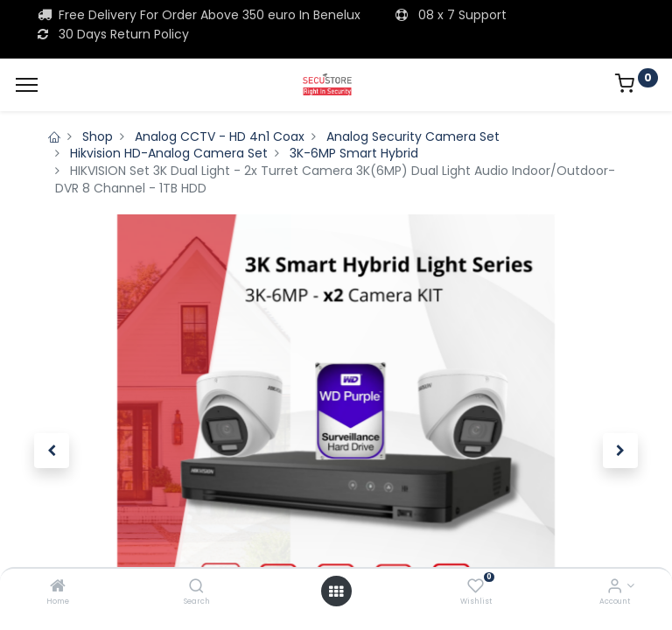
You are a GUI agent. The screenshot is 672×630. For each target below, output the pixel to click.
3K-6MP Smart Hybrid (354, 153)
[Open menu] (336, 591)
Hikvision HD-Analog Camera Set (169, 153)
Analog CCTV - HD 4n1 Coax (220, 136)
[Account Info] (615, 587)
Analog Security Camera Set (413, 136)
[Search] (196, 587)
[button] (52, 451)
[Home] (58, 587)
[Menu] (27, 85)
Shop (98, 136)
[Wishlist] (476, 587)
